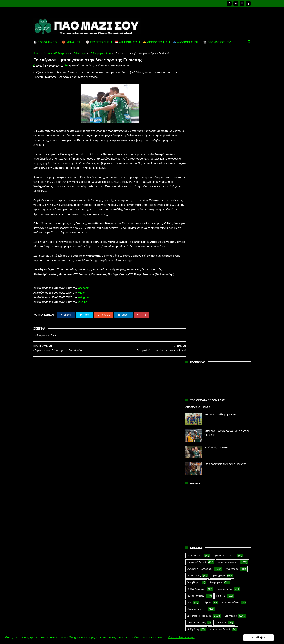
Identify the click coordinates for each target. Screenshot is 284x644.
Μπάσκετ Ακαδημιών (197, 342)
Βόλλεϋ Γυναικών (196, 288)
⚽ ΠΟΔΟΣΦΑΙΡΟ (45, 42)
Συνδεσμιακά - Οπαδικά (216, 429)
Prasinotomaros (223, 469)
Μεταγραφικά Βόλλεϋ (220, 322)
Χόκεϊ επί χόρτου (196, 449)
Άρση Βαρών (194, 275)
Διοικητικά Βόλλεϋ (231, 295)
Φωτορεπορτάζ (223, 442)
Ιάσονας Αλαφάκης (197, 315)
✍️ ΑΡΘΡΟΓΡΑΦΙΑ (155, 42)
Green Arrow (235, 456)
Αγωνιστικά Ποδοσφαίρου (56, 53)
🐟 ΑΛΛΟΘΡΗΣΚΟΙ (185, 42)
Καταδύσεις (221, 315)
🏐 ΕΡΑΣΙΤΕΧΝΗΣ (98, 42)
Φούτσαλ (236, 436)
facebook (83, 288)
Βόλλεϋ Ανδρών (224, 281)
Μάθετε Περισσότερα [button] (181, 637)
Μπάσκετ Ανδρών (228, 342)
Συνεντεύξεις (194, 436)
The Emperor (194, 476)
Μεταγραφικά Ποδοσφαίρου (201, 335)
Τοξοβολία (216, 436)
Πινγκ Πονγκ (224, 362)
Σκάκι (214, 416)
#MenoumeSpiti (195, 248)
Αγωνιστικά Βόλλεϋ (197, 255)
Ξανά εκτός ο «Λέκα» (216, 140)
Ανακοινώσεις (194, 268)
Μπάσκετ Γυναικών (197, 349)
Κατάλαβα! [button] (264, 637)
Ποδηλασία (193, 369)
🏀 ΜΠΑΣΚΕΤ (71, 42)
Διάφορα (207, 295)
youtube (82, 302)
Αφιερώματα (216, 275)
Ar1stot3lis (219, 449)
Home (36, 53)
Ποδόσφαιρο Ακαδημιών (199, 375)
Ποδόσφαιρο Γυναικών (198, 389)
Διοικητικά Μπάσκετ (197, 302)
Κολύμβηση (193, 322)
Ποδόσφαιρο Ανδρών (101, 53)
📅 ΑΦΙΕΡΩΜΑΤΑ (126, 42)
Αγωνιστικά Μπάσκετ (228, 255)
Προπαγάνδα (235, 395)
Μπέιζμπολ (224, 349)
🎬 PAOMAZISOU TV (217, 42)
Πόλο (190, 395)
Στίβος (191, 429)
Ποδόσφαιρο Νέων (228, 389)
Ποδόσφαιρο (80, 53)
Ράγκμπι (212, 402)
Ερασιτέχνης (231, 308)
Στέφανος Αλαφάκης (220, 422)
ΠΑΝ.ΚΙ (227, 355)
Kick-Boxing (215, 463)
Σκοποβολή (232, 416)
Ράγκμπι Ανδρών (196, 409)
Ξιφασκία (192, 355)
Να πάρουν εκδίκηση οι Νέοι (220, 107)
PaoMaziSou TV (195, 469)
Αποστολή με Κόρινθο (198, 100)
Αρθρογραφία (218, 268)
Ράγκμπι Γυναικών (224, 409)
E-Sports (213, 456)
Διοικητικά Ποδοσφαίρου (199, 308)
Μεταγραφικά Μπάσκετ (199, 328)
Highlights (192, 463)
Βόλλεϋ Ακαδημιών (197, 281)
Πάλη (210, 355)
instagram (83, 298)
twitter (81, 293)
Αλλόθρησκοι (232, 261)
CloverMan (193, 456)
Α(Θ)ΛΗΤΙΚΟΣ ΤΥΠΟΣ (225, 248)
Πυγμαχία (192, 402)
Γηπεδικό (221, 288)
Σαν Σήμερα (193, 416)
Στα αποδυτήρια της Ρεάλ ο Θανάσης (225, 157)
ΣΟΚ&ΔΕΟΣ (193, 422)
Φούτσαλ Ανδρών (196, 442)
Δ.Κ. (190, 295)
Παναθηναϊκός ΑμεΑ (197, 362)
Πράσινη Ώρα (211, 395)
